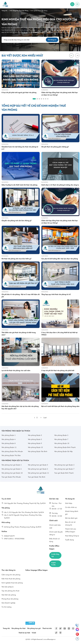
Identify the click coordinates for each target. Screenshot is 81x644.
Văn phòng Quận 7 (61, 440)
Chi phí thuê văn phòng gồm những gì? (55, 147)
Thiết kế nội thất (24, 634)
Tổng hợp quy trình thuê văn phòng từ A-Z (56, 295)
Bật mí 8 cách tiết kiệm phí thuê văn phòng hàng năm (60, 407)
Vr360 (34, 634)
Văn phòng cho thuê (18, 629)
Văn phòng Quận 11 (9, 448)
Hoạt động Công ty (72, 536)
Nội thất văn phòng (9, 596)
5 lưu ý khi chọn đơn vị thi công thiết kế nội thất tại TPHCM (59, 334)
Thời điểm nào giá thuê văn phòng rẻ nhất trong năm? (19, 334)
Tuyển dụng (69, 540)
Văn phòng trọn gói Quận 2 (38, 465)
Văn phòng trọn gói (34, 629)
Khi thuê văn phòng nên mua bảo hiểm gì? (17, 259)
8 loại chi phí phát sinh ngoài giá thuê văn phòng (19, 93)
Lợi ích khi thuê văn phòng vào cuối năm (16, 371)
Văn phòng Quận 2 (35, 436)
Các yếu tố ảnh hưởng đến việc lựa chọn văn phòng (60, 259)
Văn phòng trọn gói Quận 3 (64, 465)
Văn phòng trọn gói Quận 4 (12, 469)
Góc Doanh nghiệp (8, 604)
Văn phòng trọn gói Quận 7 (64, 469)
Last (45, 418)
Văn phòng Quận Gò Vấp (63, 452)
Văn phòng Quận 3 (61, 436)
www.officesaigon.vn (49, 640)
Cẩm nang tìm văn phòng (11, 576)
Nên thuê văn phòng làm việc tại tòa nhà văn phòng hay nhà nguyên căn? (20, 408)
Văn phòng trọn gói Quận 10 (12, 473)
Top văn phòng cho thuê (10, 592)
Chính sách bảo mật (55, 527)
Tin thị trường (6, 608)
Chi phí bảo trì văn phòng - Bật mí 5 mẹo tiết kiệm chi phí (21, 296)
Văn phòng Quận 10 (62, 444)
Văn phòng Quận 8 (9, 444)
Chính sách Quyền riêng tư (56, 533)
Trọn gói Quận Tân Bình (37, 477)
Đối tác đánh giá (71, 518)
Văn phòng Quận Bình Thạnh (65, 448)
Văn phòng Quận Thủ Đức (11, 456)
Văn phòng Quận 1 (9, 436)
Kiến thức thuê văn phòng (11, 580)
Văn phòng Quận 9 (35, 444)
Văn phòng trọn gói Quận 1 (12, 465)
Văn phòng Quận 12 (35, 448)
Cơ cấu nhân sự (71, 507)
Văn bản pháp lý (8, 588)
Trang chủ (6, 629)
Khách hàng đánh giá (72, 513)
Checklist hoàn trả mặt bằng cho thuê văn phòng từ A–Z (20, 148)
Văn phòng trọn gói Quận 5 (38, 469)
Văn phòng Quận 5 (35, 440)
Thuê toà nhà (47, 629)
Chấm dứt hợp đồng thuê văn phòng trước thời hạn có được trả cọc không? (59, 94)
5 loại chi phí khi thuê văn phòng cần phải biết (58, 371)
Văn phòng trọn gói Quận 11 (38, 473)
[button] (77, 56)
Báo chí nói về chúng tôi (70, 524)
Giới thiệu (69, 503)
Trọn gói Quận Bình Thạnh (64, 473)
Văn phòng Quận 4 (9, 440)
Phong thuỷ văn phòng (10, 600)
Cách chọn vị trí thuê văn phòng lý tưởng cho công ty (60, 185)
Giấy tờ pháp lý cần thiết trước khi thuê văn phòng (19, 185)
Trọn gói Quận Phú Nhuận (11, 477)
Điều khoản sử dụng (54, 540)
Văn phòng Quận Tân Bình (38, 452)
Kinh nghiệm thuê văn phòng (12, 584)
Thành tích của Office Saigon (71, 530)
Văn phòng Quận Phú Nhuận (12, 452)
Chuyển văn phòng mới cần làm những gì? (17, 221)
